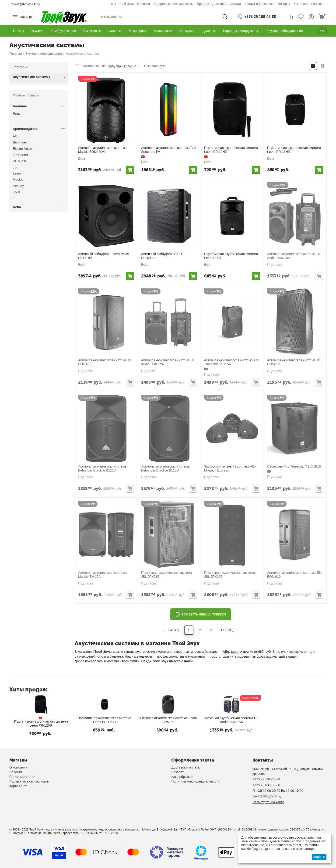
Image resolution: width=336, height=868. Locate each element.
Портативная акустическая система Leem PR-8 (231, 256)
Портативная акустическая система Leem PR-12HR (231, 150)
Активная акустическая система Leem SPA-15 (168, 720)
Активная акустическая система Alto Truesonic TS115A (232, 362)
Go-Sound (20, 155)
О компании (18, 767)
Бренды (203, 4)
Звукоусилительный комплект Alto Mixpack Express (230, 468)
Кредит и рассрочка (259, 4)
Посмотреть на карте (268, 802)
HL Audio (19, 161)
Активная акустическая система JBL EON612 (295, 362)
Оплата (235, 4)
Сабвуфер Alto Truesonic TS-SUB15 (294, 466)
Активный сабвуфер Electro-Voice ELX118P (103, 256)
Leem (235, 652)
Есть (16, 114)
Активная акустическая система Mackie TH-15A (102, 575)
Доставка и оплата (185, 767)
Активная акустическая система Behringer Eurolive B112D (102, 468)
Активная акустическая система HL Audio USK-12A (168, 362)
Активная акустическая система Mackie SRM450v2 (102, 150)
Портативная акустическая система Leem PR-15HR (294, 150)
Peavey (18, 186)
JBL (16, 167)
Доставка (219, 4)
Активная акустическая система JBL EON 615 (106, 362)
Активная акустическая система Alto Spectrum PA (169, 150)
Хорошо (319, 857)
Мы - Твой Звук (122, 4)
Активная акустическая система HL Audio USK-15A (294, 256)
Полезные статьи (22, 777)
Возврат (284, 4)
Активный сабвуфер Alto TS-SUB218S (163, 256)
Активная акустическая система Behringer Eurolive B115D (165, 468)
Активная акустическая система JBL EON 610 (295, 575)
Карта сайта (18, 786)
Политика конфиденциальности (195, 781)
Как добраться (182, 777)
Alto (226, 652)
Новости (143, 4)
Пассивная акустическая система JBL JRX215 (166, 575)
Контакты (301, 4)
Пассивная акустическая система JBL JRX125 (229, 575)
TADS (17, 192)
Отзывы (317, 4)
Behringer (20, 142)
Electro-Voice (22, 149)
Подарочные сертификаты (173, 4)
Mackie (18, 180)
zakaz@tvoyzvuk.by (26, 4)
